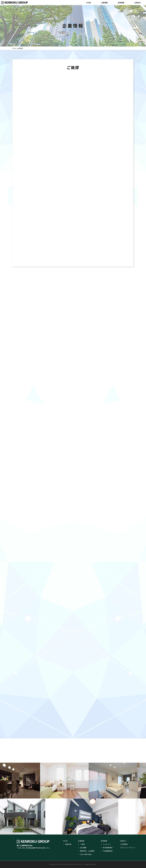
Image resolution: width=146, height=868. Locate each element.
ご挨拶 (82, 844)
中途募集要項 (108, 851)
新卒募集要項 (108, 848)
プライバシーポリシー (128, 848)
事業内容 (68, 844)
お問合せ (138, 3)
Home (14, 48)
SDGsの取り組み (86, 854)
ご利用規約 (124, 844)
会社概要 (83, 848)
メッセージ (107, 844)
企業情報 (105, 3)
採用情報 (121, 3)
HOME (89, 3)
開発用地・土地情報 (87, 851)
